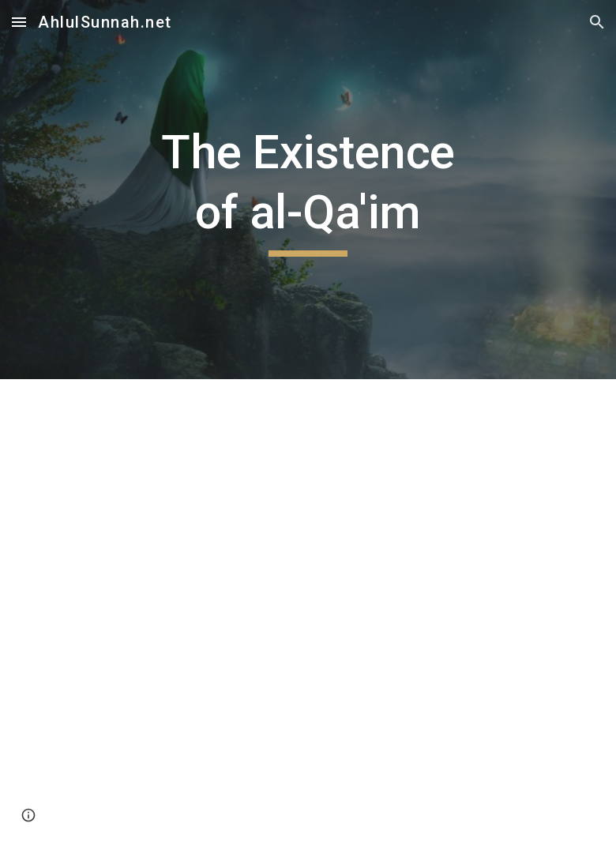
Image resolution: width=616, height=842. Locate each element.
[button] (19, 22)
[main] (308, 189)
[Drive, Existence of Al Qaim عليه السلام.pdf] (308, 611)
